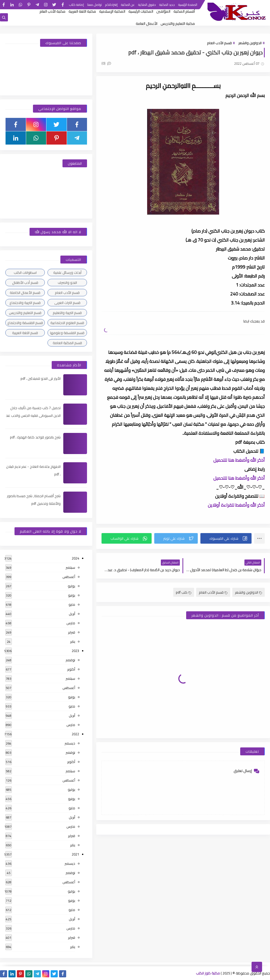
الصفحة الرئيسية (188, 5)
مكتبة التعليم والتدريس (178, 24)
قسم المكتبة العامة (67, 343)
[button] (226, 538)
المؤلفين (163, 11)
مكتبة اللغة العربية (82, 11)
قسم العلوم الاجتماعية (67, 323)
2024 (75, 558)
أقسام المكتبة (184, 11)
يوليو (71, 586)
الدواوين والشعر (250, 43)
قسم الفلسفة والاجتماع (25, 323)
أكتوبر (71, 669)
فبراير (72, 632)
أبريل (72, 614)
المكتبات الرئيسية (141, 11)
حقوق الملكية (147, 5)
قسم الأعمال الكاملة (25, 293)
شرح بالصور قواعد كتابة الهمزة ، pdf (35, 437)
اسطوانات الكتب (25, 272)
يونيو (72, 595)
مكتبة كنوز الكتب (208, 973)
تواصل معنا (95, 5)
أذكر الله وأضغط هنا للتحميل (239, 460)
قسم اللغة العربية (25, 333)
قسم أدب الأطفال (25, 283)
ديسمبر (70, 743)
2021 (75, 854)
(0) (106, 63)
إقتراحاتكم (111, 5)
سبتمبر (70, 567)
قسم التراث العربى (67, 303)
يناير (73, 641)
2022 (75, 734)
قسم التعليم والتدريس (25, 313)
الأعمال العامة (147, 24)
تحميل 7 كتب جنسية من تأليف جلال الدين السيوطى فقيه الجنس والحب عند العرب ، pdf (33, 415)
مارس (71, 623)
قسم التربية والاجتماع (25, 303)
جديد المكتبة (167, 5)
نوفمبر (70, 660)
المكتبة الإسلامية (112, 11)
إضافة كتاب (76, 5)
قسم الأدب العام (219, 43)
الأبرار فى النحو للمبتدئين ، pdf (41, 378)
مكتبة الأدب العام (52, 11)
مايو (72, 604)
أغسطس (69, 577)
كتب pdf (184, 592)
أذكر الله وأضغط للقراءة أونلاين (236, 505)
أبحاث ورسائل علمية (67, 272)
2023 (75, 651)
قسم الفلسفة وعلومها (67, 333)
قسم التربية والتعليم (67, 313)
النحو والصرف (67, 283)
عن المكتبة (128, 5)
